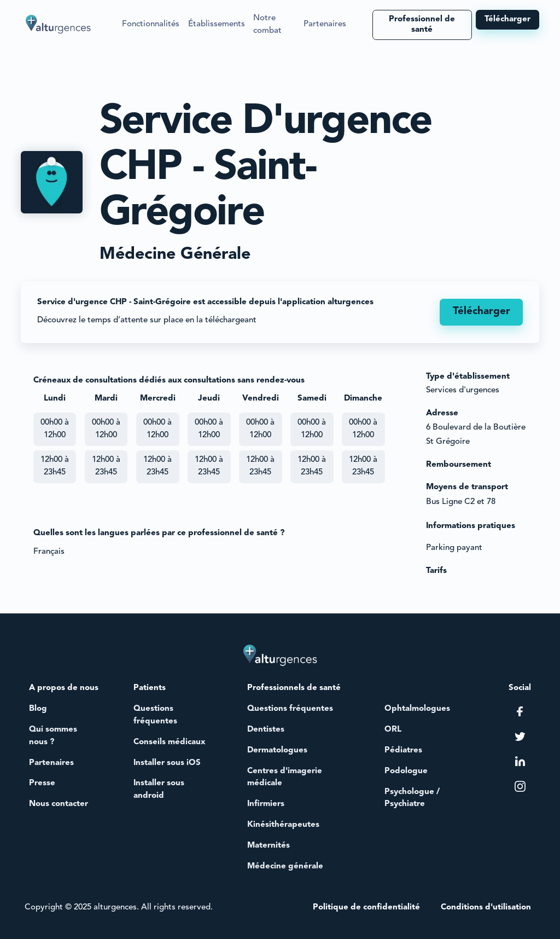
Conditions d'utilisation (486, 908)
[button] (151, 25)
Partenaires (325, 24)
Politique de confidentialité (366, 908)
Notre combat (267, 25)
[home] (59, 25)
